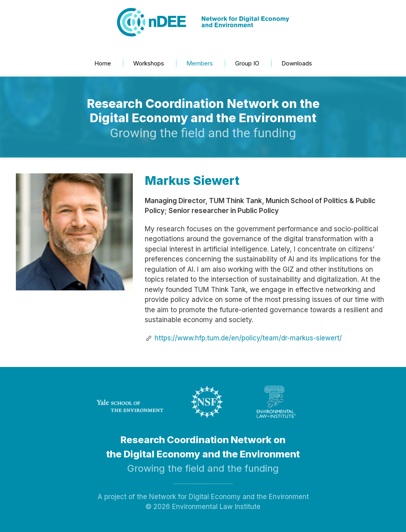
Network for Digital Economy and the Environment (229, 497)
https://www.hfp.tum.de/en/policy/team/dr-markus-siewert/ (248, 338)
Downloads (297, 63)
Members (200, 63)
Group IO (247, 63)
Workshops (149, 63)
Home (103, 63)
